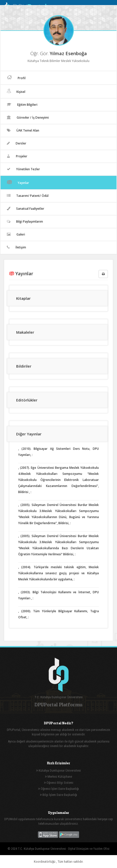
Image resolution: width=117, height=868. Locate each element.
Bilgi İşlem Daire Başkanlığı (58, 795)
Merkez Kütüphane (58, 777)
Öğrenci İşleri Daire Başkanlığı (58, 789)
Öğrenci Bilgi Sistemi (59, 783)
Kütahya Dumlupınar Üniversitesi (58, 770)
